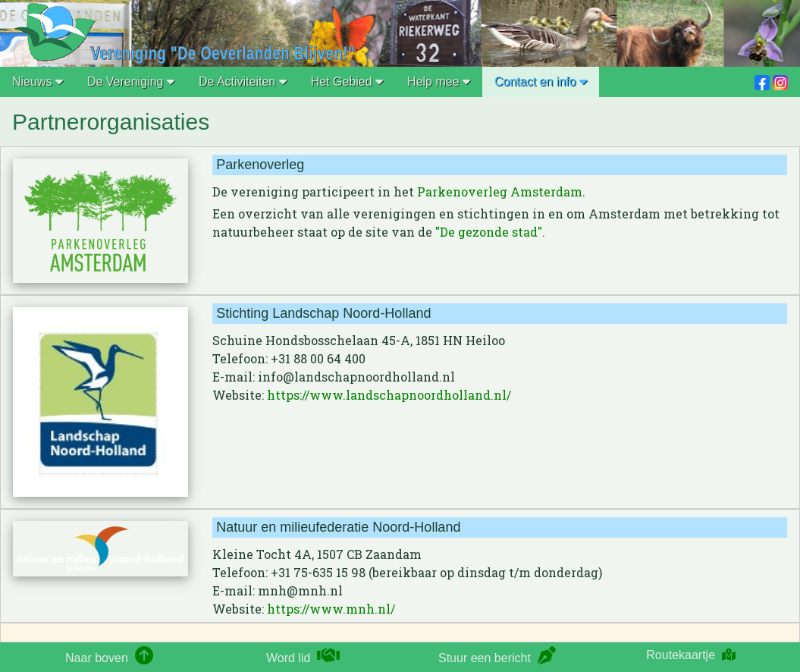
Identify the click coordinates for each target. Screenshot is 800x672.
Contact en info (541, 82)
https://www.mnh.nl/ (331, 609)
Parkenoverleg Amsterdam (500, 192)
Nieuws (38, 82)
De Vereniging (131, 82)
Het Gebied (347, 82)
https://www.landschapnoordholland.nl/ (389, 395)
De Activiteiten (243, 82)
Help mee (439, 82)
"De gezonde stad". (490, 232)
